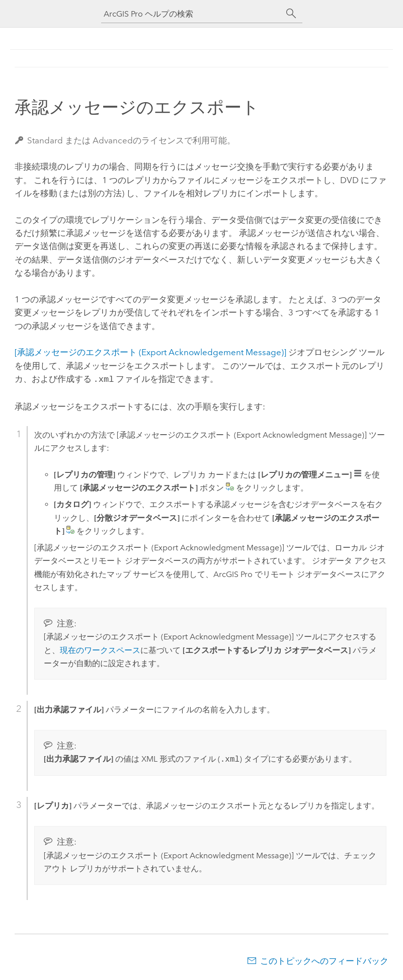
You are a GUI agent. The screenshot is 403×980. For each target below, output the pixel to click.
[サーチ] (291, 14)
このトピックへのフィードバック (324, 960)
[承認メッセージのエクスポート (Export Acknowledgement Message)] (150, 352)
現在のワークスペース (100, 649)
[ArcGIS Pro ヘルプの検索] (192, 14)
